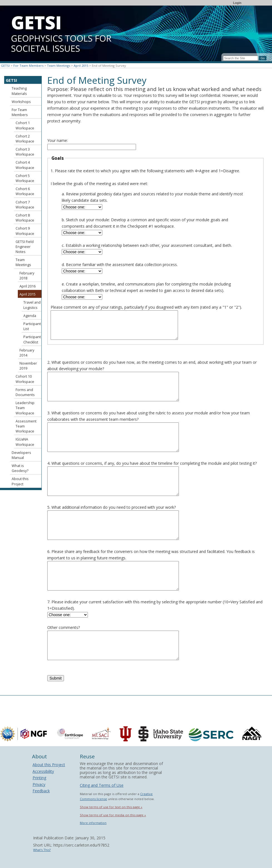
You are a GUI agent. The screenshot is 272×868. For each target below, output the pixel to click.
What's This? (42, 850)
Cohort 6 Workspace (25, 191)
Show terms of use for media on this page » (113, 815)
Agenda (30, 316)
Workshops (21, 102)
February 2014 (27, 353)
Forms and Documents (25, 392)
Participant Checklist (32, 339)
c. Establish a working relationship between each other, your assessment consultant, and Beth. (147, 245)
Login (237, 3)
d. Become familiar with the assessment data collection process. (120, 265)
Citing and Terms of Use (102, 785)
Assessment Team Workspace (26, 426)
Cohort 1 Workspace (25, 125)
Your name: (58, 140)
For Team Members (28, 66)
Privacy (39, 784)
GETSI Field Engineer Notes (25, 247)
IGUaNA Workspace (25, 442)
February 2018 (27, 276)
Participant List (32, 326)
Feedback (41, 791)
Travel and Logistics (32, 305)
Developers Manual (21, 455)
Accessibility (43, 771)
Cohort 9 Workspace (25, 231)
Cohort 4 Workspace (25, 165)
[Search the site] (241, 58)
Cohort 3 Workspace (25, 152)
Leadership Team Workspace (25, 408)
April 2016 (28, 286)
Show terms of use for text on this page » (111, 807)
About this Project (20, 481)
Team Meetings (59, 66)
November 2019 (28, 366)
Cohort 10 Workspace (25, 379)
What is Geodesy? (20, 468)
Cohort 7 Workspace (25, 205)
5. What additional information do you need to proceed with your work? (112, 507)
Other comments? (64, 627)
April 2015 (81, 66)
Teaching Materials (19, 91)
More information (93, 823)
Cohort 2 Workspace (25, 139)
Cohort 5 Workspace (25, 178)
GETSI (5, 66)
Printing (39, 778)
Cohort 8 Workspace (25, 218)
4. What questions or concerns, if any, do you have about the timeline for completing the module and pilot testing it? (152, 463)
